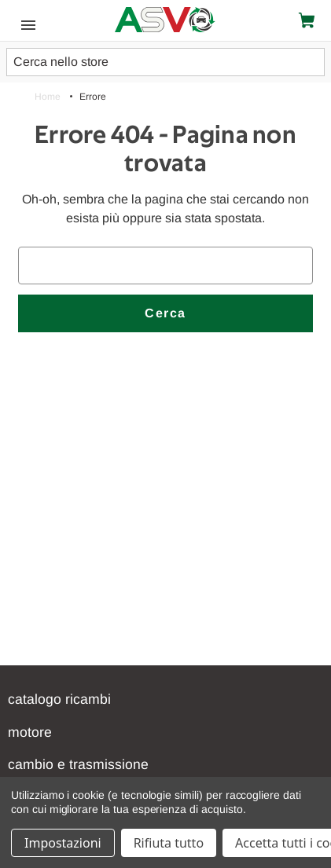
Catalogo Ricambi (59, 699)
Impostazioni (63, 843)
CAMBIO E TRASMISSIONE (78, 764)
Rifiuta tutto (169, 843)
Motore (30, 732)
